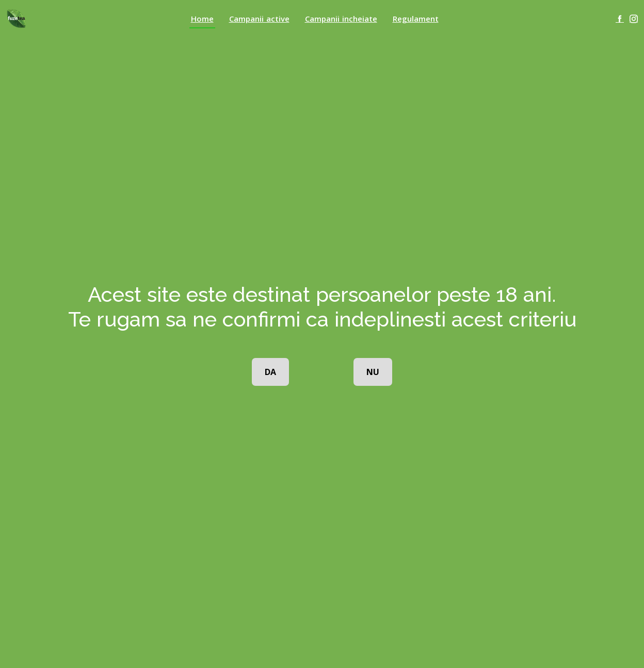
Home (202, 19)
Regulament (416, 19)
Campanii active (259, 19)
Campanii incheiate (341, 19)
